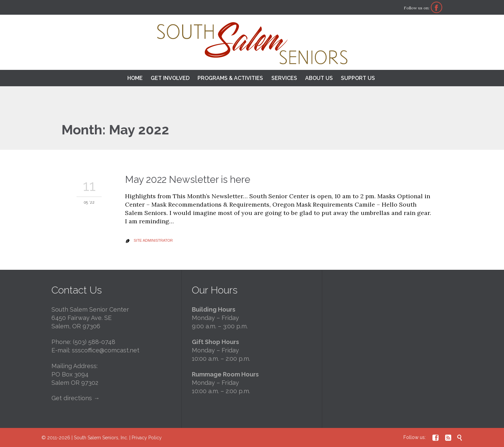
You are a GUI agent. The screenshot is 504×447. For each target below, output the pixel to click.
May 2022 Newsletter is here (188, 180)
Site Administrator (153, 240)
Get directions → (76, 398)
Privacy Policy (147, 438)
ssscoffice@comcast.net (106, 350)
